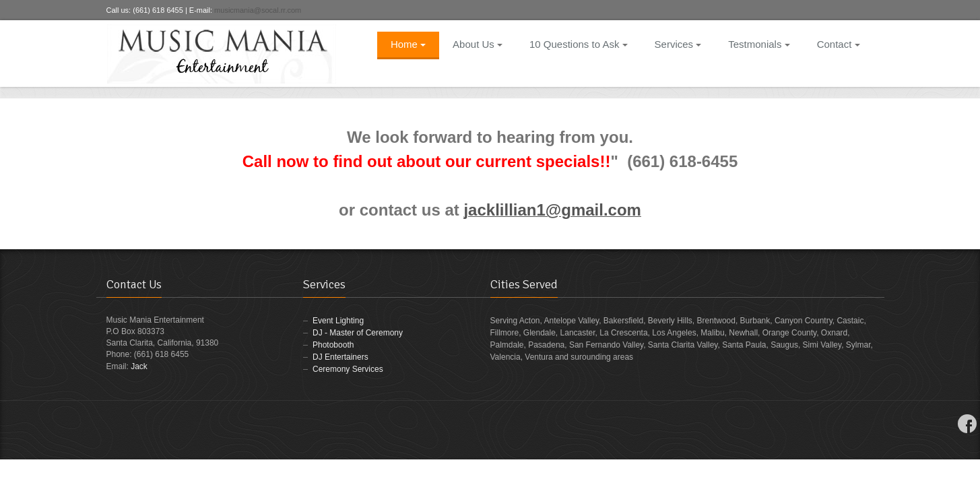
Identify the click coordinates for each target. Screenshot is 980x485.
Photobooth (333, 345)
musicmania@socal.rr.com (258, 10)
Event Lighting (338, 321)
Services (678, 44)
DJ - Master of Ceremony (358, 333)
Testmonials (759, 44)
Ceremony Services (348, 369)
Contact (839, 44)
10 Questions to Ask (579, 44)
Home (408, 44)
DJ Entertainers (340, 357)
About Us (478, 44)
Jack (139, 366)
